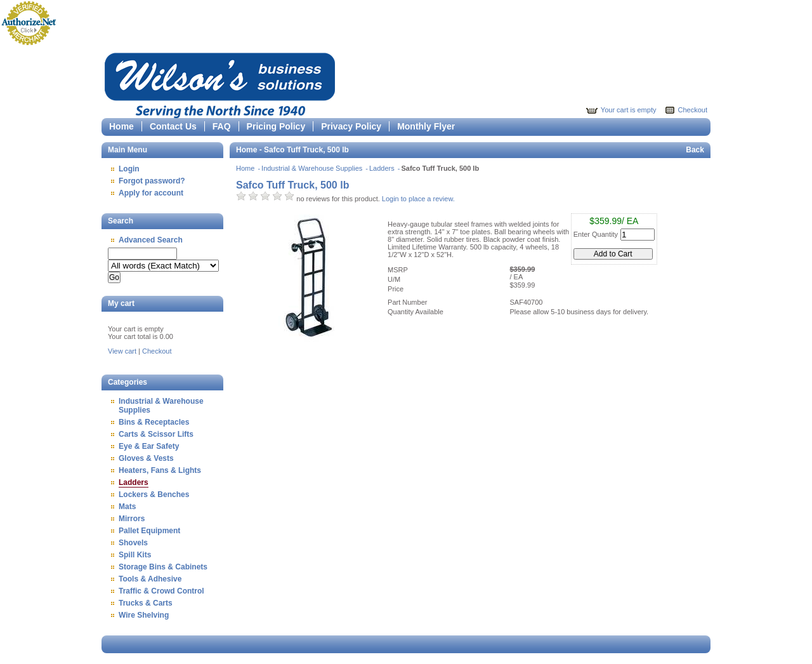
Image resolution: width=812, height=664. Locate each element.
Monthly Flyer (426, 126)
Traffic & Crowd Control (161, 591)
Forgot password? (152, 181)
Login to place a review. (418, 199)
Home (121, 126)
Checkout (693, 110)
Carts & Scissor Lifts (156, 434)
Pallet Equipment (149, 531)
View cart (122, 351)
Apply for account (151, 193)
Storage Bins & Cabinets (163, 567)
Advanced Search (151, 240)
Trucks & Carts (146, 603)
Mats (127, 507)
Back (695, 150)
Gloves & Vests (146, 458)
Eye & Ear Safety (149, 446)
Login (129, 169)
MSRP (398, 270)
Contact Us (173, 126)
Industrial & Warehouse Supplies (313, 168)
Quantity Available (416, 312)
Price (396, 289)
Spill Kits (135, 555)
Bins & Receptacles (154, 422)
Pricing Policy (276, 126)
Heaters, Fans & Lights (160, 470)
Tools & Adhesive (150, 579)
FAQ (222, 126)
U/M (394, 279)
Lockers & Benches (154, 495)
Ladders (134, 482)
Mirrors (132, 519)
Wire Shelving (144, 615)
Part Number (407, 302)
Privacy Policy (351, 126)
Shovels (133, 543)
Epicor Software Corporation (220, 83)
